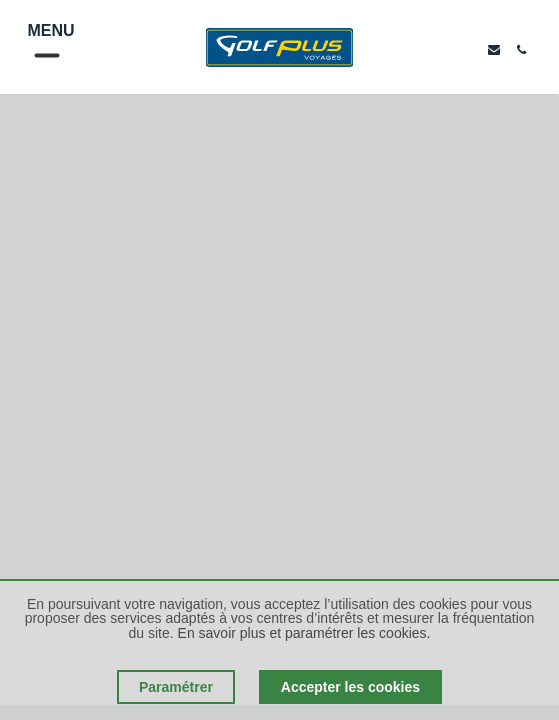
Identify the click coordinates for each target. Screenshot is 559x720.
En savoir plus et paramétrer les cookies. (304, 633)
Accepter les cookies (350, 687)
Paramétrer (176, 687)
